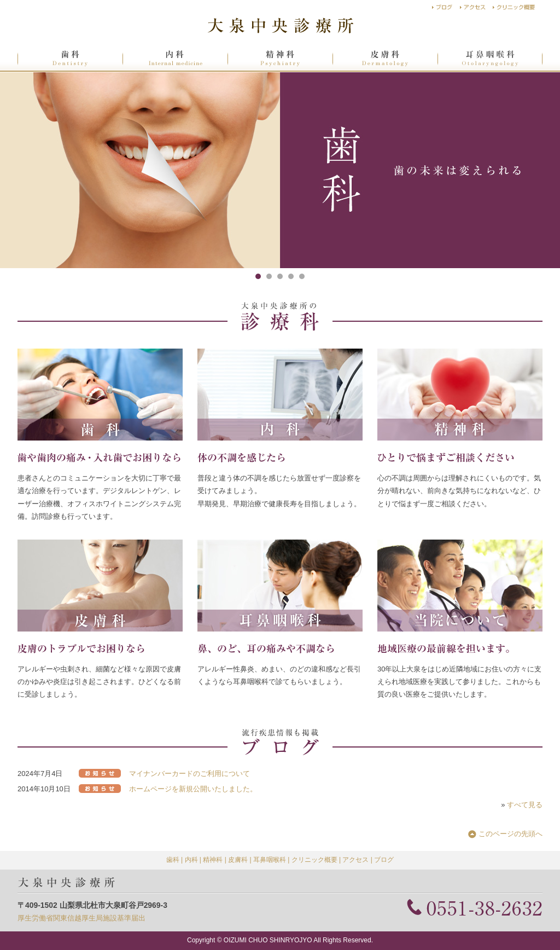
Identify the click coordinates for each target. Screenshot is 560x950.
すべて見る (525, 805)
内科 (191, 860)
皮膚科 (238, 860)
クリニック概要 (314, 860)
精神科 (213, 860)
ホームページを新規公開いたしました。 (193, 789)
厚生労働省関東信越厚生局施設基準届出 (81, 918)
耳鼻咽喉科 (270, 860)
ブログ (384, 860)
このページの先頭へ (511, 834)
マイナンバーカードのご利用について (189, 774)
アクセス (355, 860)
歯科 (173, 860)
